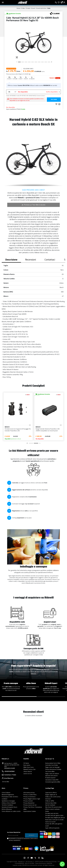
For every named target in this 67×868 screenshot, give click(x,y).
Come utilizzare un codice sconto (11, 811)
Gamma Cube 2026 (51, 803)
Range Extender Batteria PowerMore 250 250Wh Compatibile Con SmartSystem (48, 430)
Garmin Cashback (50, 805)
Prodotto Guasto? (50, 778)
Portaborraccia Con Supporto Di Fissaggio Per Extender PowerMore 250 (18, 430)
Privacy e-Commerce (29, 797)
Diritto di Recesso (7, 809)
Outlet (47, 811)
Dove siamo (27, 765)
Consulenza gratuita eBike (53, 782)
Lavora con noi (28, 774)
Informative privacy (29, 793)
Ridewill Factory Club (29, 769)
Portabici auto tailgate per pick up (55, 818)
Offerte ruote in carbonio (52, 809)
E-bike (23, 8)
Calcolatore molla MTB (52, 780)
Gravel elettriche (41, 8)
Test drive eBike (50, 772)
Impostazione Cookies (30, 811)
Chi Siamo (26, 763)
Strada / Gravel (30, 8)
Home (18, 8)
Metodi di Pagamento (8, 795)
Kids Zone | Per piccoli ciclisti (53, 807)
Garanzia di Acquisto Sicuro (9, 807)
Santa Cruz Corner (50, 822)
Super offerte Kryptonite (52, 828)
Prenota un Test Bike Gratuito (33, 205)
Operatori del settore (51, 776)
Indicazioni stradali (10, 768)
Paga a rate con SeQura (52, 774)
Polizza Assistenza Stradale (53, 769)
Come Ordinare (6, 793)
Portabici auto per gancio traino (54, 816)
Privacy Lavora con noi (30, 805)
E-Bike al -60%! (50, 801)
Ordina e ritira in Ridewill (9, 803)
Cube (49, 8)
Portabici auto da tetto (52, 813)
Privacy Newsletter (29, 803)
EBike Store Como (29, 767)
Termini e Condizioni (7, 805)
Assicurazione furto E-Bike (53, 763)
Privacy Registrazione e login (32, 799)
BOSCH (7, 427)
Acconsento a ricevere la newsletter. (23, 839)
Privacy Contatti (28, 801)
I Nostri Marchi (28, 772)
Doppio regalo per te (51, 795)
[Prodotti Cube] (55, 13)
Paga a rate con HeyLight (52, 767)
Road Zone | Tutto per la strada (54, 820)
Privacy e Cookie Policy (30, 795)
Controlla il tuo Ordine (52, 765)
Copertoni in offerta (51, 793)
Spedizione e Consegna (8, 801)
